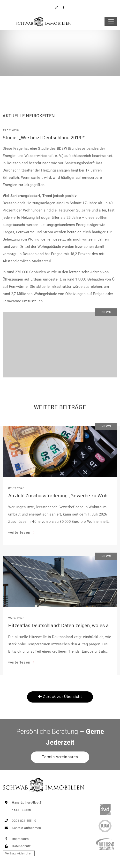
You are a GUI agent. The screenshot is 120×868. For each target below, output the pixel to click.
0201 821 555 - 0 (19, 821)
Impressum (16, 839)
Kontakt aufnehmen (22, 828)
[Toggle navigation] (111, 21)
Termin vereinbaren (60, 757)
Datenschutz (17, 846)
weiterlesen (20, 532)
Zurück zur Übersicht (60, 697)
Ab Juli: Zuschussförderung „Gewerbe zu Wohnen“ (63, 496)
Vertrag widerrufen (19, 853)
